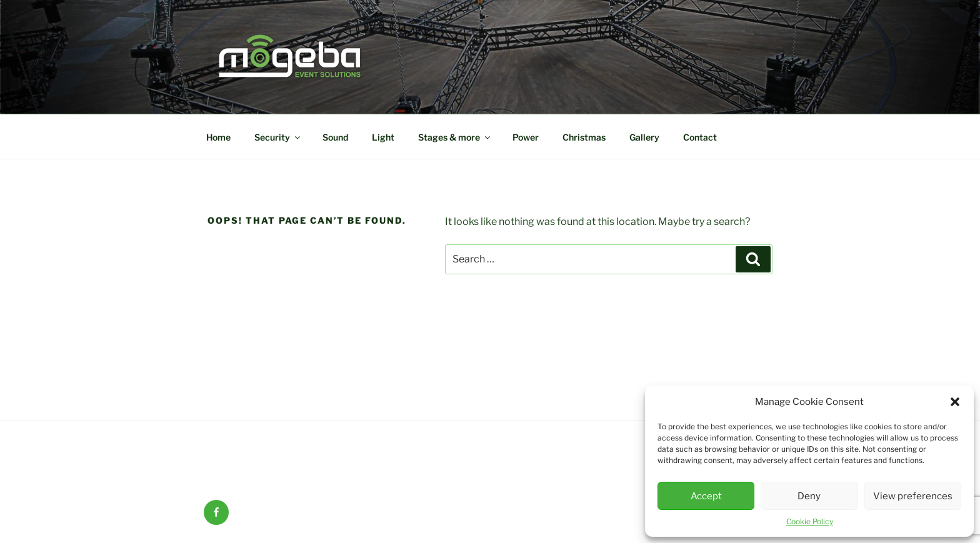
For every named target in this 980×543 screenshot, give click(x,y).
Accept (706, 496)
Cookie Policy (810, 521)
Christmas (584, 137)
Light (383, 137)
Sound (335, 137)
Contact (700, 137)
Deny (809, 496)
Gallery (644, 137)
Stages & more (455, 137)
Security (278, 137)
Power (526, 137)
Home (218, 137)
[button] (955, 402)
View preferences (913, 496)
